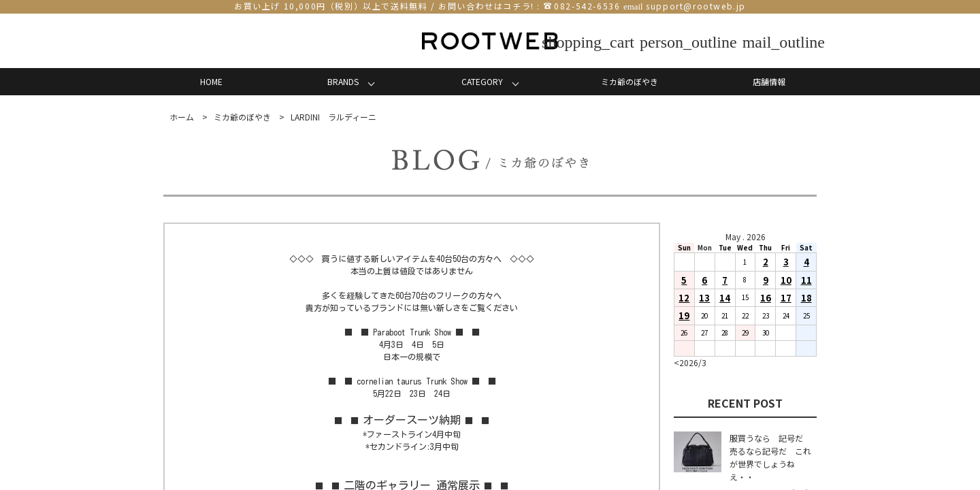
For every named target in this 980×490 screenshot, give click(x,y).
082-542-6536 (587, 6)
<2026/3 (690, 362)
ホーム (182, 117)
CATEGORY (482, 81)
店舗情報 (769, 81)
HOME (211, 81)
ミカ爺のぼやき (630, 81)
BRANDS (343, 81)
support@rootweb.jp (696, 6)
